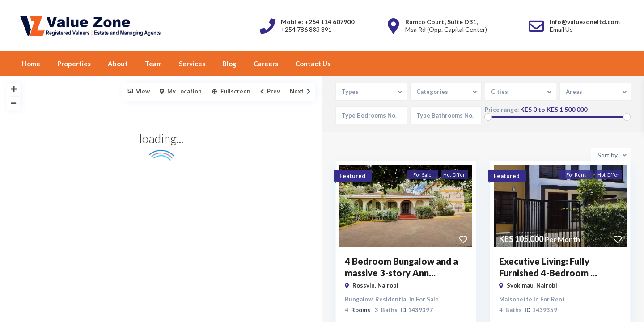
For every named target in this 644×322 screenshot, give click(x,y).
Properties (74, 64)
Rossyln (364, 284)
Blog (229, 64)
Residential (392, 298)
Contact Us (313, 64)
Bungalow (359, 298)
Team (153, 64)
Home (31, 64)
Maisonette (516, 298)
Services (192, 64)
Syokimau (520, 284)
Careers (266, 64)
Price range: (502, 110)
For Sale (427, 298)
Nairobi (388, 284)
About (118, 64)
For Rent (553, 298)
